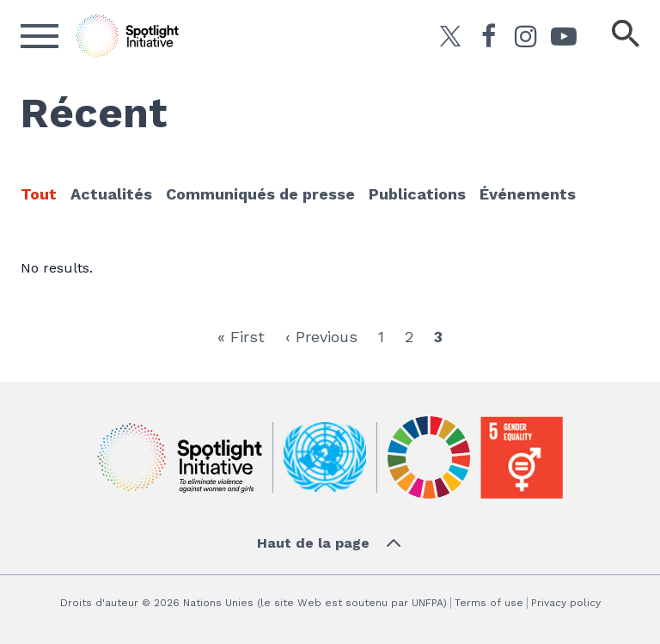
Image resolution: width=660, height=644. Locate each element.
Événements (528, 194)
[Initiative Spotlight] (180, 458)
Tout (39, 194)
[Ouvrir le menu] (40, 36)
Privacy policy (566, 603)
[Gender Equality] (522, 457)
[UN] (325, 458)
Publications (417, 194)
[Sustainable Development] (429, 457)
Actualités (111, 194)
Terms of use (489, 603)
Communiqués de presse (260, 194)
